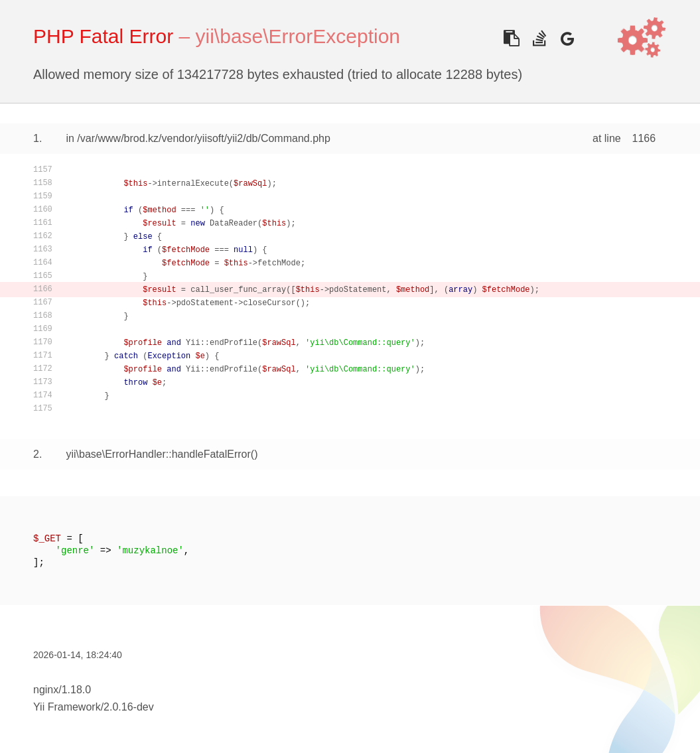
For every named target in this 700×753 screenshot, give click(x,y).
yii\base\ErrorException (298, 36)
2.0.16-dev (129, 707)
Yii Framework (67, 707)
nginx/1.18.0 (62, 690)
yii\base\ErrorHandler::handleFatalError (158, 454)
